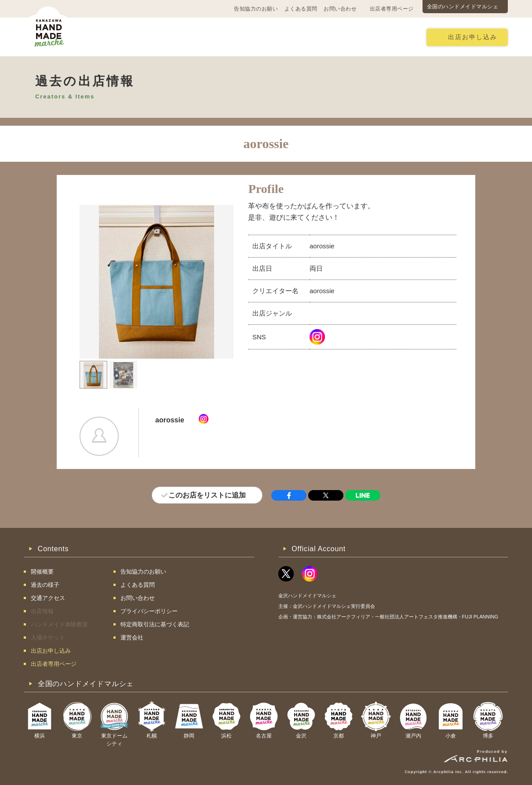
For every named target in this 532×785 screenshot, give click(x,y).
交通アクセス (158, 37)
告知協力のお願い (256, 9)
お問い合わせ (340, 9)
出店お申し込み (473, 37)
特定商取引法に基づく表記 (155, 624)
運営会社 (132, 638)
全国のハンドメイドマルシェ (463, 7)
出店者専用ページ (392, 9)
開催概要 (109, 37)
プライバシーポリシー (149, 611)
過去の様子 (211, 37)
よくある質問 (301, 9)
